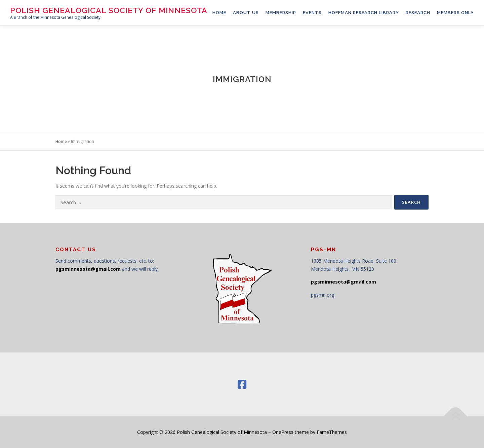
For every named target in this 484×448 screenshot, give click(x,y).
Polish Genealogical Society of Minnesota (109, 10)
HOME (219, 13)
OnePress (283, 432)
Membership (281, 13)
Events (312, 13)
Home (61, 141)
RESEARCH (418, 13)
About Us (246, 13)
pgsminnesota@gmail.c (84, 269)
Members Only (455, 13)
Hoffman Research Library (364, 13)
